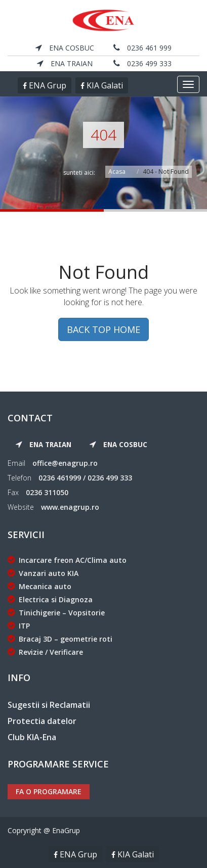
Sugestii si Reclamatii (49, 705)
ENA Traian (65, 63)
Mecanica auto (39, 586)
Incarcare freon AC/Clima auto (67, 560)
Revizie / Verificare (45, 652)
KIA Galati (104, 85)
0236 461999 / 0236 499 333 (85, 478)
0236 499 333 (142, 63)
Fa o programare (49, 791)
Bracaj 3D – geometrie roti (60, 639)
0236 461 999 (142, 48)
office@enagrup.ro (65, 463)
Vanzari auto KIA (43, 573)
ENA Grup (47, 85)
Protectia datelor (42, 721)
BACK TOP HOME (103, 329)
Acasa (117, 172)
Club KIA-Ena (32, 737)
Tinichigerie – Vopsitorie (56, 613)
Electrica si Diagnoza (50, 599)
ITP (19, 626)
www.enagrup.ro (70, 507)
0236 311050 (47, 492)
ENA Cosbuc (65, 48)
